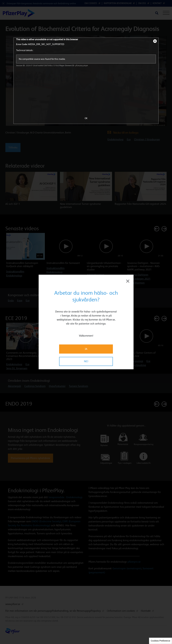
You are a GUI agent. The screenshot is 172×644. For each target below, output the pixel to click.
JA (86, 349)
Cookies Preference (160, 641)
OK (86, 118)
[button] (157, 229)
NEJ (86, 361)
